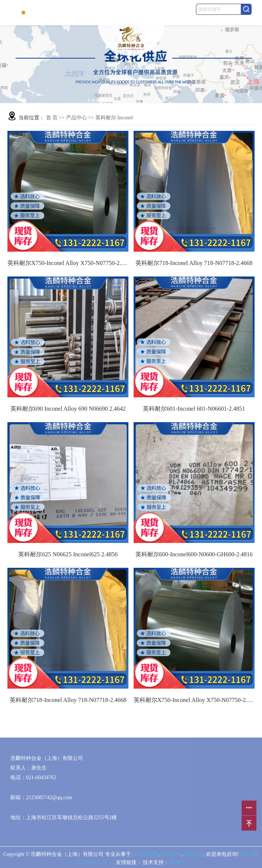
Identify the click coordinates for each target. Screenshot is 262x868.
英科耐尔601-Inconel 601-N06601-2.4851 (194, 409)
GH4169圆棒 (145, 856)
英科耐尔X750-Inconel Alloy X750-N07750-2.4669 (68, 263)
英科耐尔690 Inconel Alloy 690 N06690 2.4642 (68, 409)
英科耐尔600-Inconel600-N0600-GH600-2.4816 (194, 554)
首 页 (52, 118)
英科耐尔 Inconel (114, 118)
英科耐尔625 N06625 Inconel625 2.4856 (68, 554)
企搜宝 (178, 864)
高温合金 (193, 856)
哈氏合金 (171, 856)
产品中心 (76, 118)
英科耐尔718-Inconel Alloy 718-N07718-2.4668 (194, 263)
